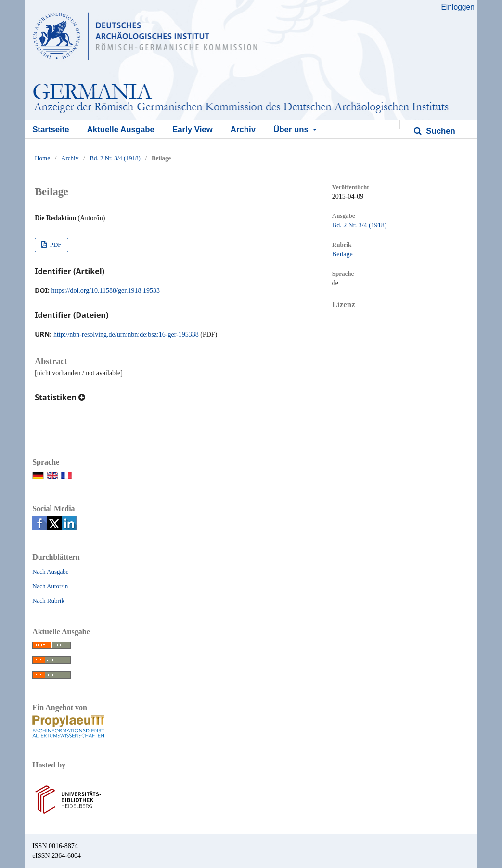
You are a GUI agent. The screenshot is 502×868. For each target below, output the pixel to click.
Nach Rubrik (48, 600)
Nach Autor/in (50, 586)
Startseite (51, 130)
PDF (55, 245)
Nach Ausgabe (50, 572)
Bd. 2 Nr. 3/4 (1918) (115, 158)
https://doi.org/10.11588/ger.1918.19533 (106, 291)
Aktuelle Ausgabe (121, 130)
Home (42, 158)
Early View (193, 130)
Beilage (342, 254)
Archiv (243, 130)
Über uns (292, 130)
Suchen (440, 131)
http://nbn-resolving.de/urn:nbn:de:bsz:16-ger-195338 (126, 334)
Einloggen (457, 7)
